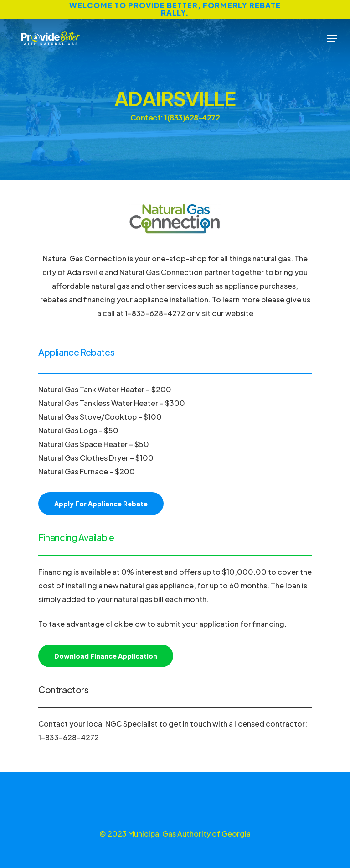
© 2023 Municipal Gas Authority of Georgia (175, 834)
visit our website (225, 313)
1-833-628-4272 (69, 737)
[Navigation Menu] (332, 38)
